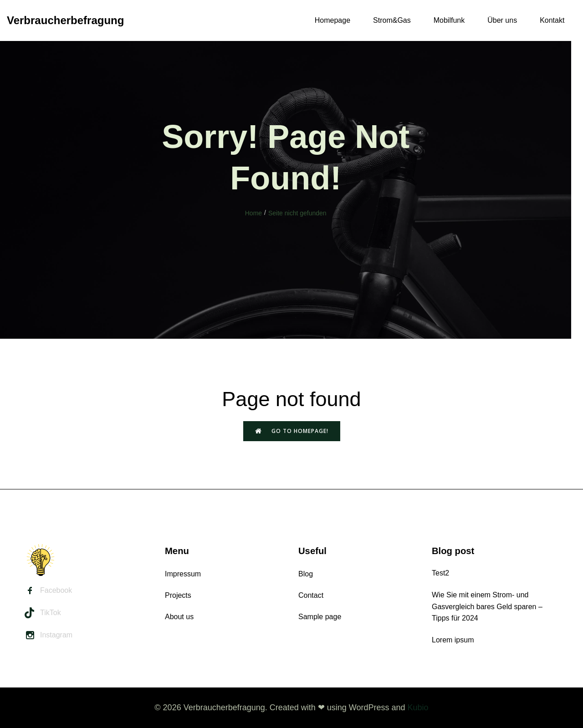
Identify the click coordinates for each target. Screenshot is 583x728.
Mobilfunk (449, 20)
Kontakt (552, 20)
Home (253, 213)
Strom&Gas (392, 20)
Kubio (418, 708)
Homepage (332, 20)
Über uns (502, 20)
